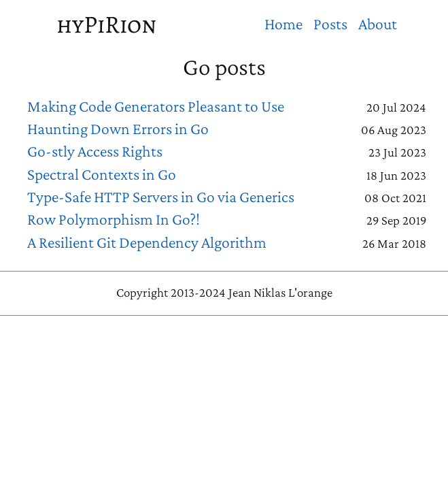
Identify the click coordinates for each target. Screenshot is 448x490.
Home (283, 24)
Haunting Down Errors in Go (118, 129)
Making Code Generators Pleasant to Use (156, 106)
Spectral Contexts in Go (102, 174)
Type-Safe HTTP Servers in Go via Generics (161, 197)
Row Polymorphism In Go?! (114, 219)
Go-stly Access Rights (95, 151)
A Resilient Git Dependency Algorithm (147, 242)
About (378, 24)
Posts (330, 24)
